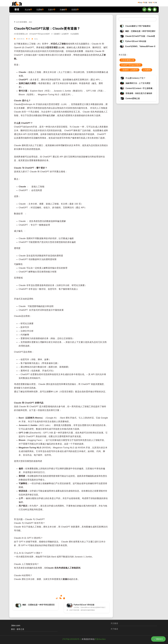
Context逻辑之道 (133, 98)
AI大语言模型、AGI (23, 22)
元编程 (63, 9)
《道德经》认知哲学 (129, 70)
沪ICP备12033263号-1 (72, 639)
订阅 (155, 2)
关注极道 (114, 623)
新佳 (150, 2)
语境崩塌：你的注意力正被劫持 (139, 93)
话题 (145, 2)
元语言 (75, 9)
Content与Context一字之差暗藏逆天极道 (143, 88)
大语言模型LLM (127, 60)
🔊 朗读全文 (158, 639)
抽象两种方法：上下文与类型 (138, 83)
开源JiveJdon (100, 639)
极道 (17, 9)
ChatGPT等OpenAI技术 (131, 65)
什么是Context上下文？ (136, 78)
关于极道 (114, 629)
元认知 (28, 9)
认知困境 (147, 70)
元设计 (52, 9)
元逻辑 (40, 9)
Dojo (140, 2)
